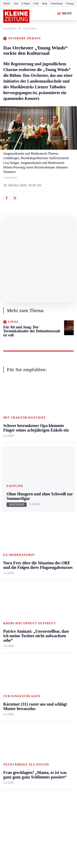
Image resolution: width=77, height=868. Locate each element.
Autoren (32, 603)
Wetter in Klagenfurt (57, 609)
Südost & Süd (12, 562)
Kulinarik (57, 542)
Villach (31, 549)
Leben (55, 494)
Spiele (31, 619)
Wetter (7, 3)
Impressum (11, 749)
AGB (26, 749)
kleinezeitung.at (26, 786)
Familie (55, 557)
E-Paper (26, 3)
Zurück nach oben (38, 483)
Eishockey (10, 642)
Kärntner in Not (61, 672)
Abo (16, 3)
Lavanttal (33, 518)
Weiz (7, 570)
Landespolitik (59, 664)
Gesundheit (58, 502)
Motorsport (11, 626)
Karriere (56, 549)
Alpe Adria (58, 620)
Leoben (8, 522)
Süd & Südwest (14, 554)
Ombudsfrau (59, 518)
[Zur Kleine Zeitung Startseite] (16, 16)
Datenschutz (41, 749)
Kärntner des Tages (59, 653)
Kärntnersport (12, 603)
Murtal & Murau (14, 530)
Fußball (8, 611)
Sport (7, 587)
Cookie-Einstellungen (18, 772)
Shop (45, 3)
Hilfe (30, 595)
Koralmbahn (59, 643)
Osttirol (32, 534)
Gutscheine (57, 3)
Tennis (8, 619)
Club (36, 3)
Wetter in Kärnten (62, 599)
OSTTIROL (30, 29)
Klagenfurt (34, 502)
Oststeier (9, 546)
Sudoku (32, 626)
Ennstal (8, 502)
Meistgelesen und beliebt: (21, 688)
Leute (54, 627)
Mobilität (56, 510)
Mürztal (9, 538)
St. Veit (32, 542)
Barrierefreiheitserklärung (22, 760)
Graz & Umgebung (11, 512)
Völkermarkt (35, 557)
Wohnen (56, 534)
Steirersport (11, 595)
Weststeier (10, 578)
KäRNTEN (12, 29)
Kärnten (33, 494)
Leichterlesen (59, 635)
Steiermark (11, 494)
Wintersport (11, 634)
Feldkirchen (34, 510)
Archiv (31, 611)
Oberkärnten (35, 526)
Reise (54, 526)
